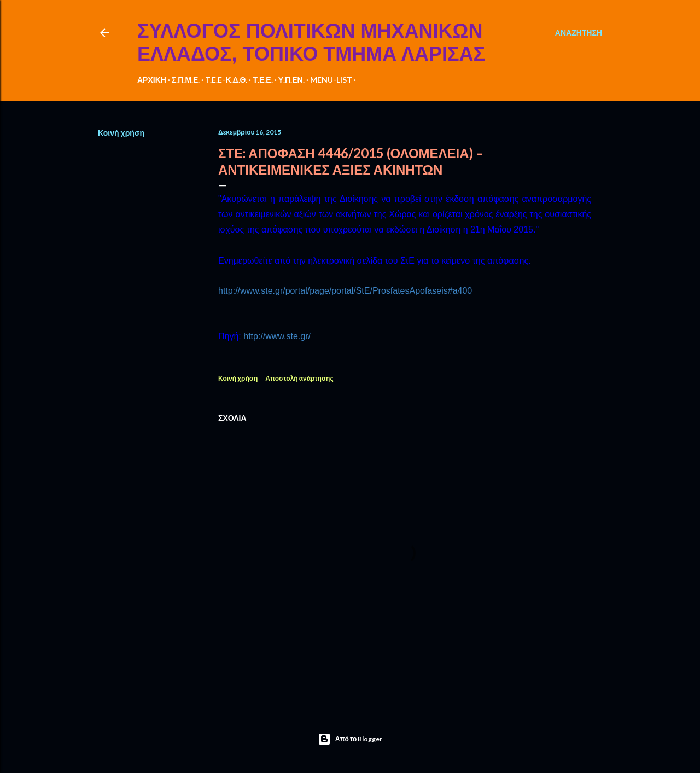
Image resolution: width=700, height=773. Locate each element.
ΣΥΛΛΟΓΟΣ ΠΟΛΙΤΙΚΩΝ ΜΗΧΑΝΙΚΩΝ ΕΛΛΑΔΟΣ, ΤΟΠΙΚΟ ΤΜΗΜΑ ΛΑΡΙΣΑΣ (311, 42)
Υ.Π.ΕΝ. (291, 80)
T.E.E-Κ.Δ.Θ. (226, 80)
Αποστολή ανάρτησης (299, 378)
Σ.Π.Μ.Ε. (186, 80)
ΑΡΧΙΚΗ (152, 80)
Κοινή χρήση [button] (121, 133)
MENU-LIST (331, 80)
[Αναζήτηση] (579, 33)
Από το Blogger (350, 739)
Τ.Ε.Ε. (262, 80)
